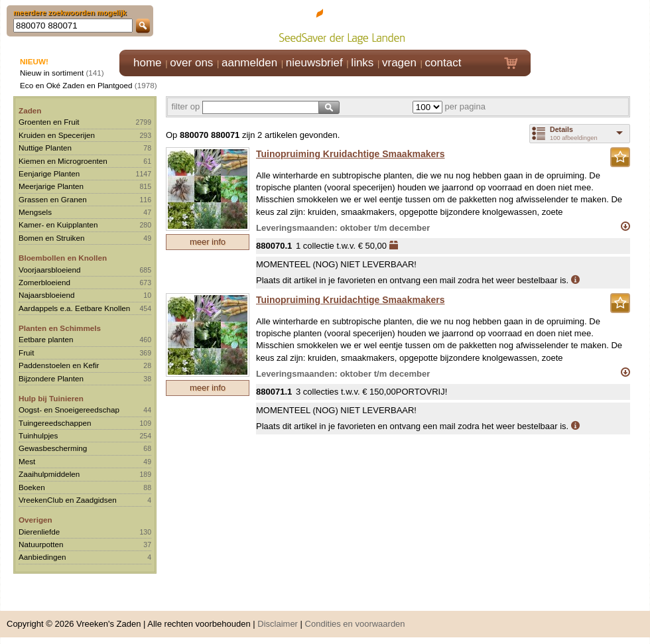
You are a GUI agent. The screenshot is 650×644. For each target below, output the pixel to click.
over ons (191, 63)
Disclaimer (278, 624)
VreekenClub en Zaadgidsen (68, 500)
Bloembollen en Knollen (63, 258)
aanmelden (249, 63)
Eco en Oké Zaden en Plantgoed (76, 85)
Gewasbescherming (53, 448)
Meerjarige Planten (51, 186)
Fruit (26, 353)
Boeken (32, 487)
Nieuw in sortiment (52, 73)
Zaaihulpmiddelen (49, 474)
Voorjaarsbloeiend (50, 270)
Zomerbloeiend (44, 282)
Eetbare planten (46, 339)
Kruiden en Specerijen (57, 135)
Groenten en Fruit (49, 122)
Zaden (30, 110)
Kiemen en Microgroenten (63, 161)
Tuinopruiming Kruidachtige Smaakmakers (350, 154)
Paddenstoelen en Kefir (59, 365)
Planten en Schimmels (60, 328)
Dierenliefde (39, 532)
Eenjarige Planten (49, 173)
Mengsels (35, 212)
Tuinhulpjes (38, 435)
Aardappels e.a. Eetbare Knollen (74, 308)
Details (561, 129)
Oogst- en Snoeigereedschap (69, 410)
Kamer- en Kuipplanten (58, 225)
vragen (399, 63)
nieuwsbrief (314, 63)
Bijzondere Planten (51, 378)
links (362, 63)
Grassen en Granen (53, 199)
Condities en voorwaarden (355, 624)
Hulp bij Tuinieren (51, 398)
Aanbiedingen (42, 557)
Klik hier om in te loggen (591, 24)
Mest (27, 461)
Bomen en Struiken (51, 238)
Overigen (35, 520)
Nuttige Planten (45, 148)
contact (443, 63)
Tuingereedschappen (55, 423)
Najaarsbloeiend (46, 295)
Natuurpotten (41, 544)
